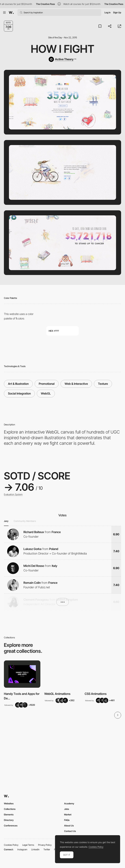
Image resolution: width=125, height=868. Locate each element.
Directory (9, 820)
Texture (103, 384)
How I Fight (62, 49)
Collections (10, 809)
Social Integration (19, 393)
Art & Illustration (18, 384)
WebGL (46, 393)
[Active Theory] (62, 59)
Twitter (47, 849)
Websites (9, 803)
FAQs (67, 820)
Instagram (22, 849)
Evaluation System (13, 494)
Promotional (47, 384)
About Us (69, 826)
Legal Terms (28, 845)
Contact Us (70, 831)
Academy (69, 803)
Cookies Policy (11, 845)
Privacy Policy (45, 845)
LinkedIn (35, 849)
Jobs (67, 809)
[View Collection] (22, 674)
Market (68, 814)
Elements (9, 814)
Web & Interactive (76, 384)
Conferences (11, 826)
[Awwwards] (11, 13)
